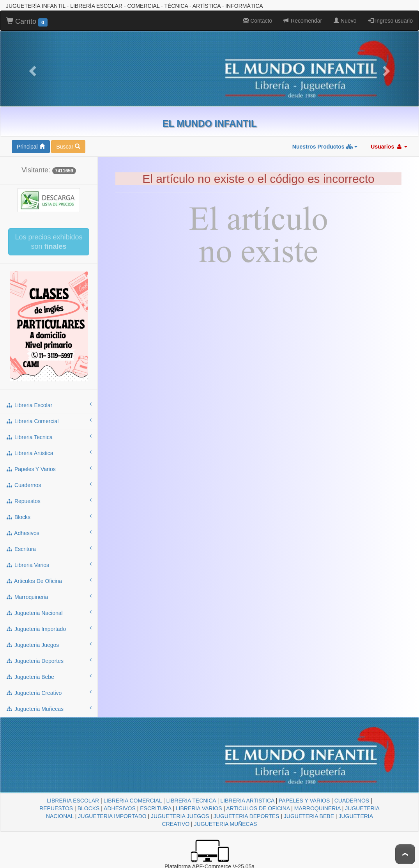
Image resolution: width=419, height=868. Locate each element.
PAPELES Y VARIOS (304, 801)
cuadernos (49, 485)
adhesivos (49, 533)
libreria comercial (49, 421)
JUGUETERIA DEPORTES (247, 816)
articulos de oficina (49, 581)
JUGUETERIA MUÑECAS (226, 824)
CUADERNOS (352, 801)
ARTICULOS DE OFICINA (258, 808)
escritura (49, 549)
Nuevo (345, 21)
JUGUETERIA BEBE (309, 816)
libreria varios (49, 565)
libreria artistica (49, 453)
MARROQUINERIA (317, 808)
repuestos (49, 501)
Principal (31, 147)
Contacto (258, 21)
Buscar (68, 147)
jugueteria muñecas (49, 709)
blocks (49, 517)
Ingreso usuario (391, 21)
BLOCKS (89, 808)
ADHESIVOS (120, 808)
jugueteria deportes (49, 661)
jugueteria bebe (49, 677)
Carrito (27, 22)
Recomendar (303, 21)
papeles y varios (49, 469)
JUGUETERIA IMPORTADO (112, 816)
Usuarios (389, 147)
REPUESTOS (56, 808)
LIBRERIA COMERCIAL (133, 801)
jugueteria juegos (49, 645)
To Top (405, 854)
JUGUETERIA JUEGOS (180, 816)
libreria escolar (49, 405)
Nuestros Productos (325, 147)
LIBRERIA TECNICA (191, 801)
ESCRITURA (156, 808)
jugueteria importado (49, 629)
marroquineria (49, 597)
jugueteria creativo (49, 693)
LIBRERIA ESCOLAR (73, 801)
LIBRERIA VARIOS (199, 808)
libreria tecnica (49, 437)
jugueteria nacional (49, 613)
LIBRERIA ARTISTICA (247, 801)
